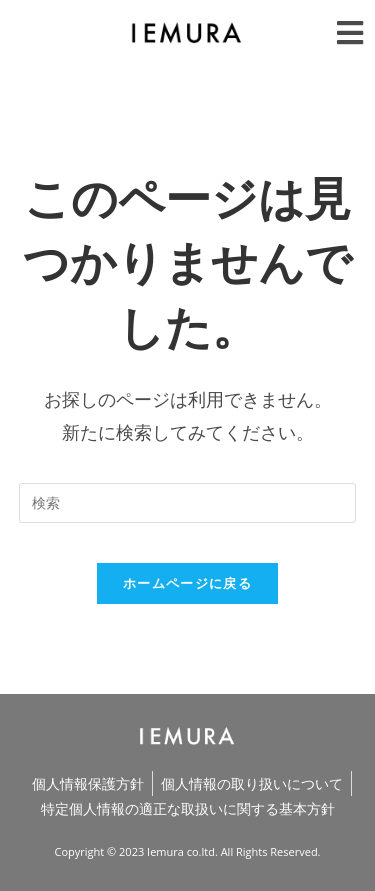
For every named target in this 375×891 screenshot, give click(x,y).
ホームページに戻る (187, 583)
